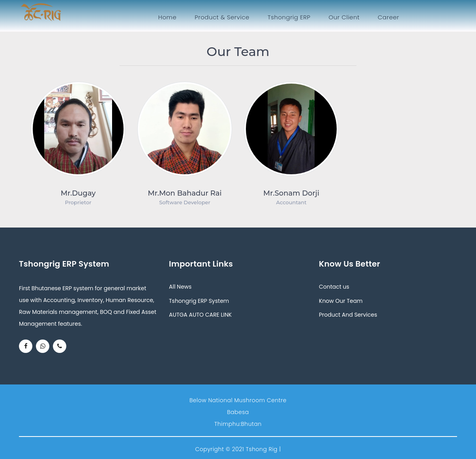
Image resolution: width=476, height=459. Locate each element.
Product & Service (222, 17)
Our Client (344, 17)
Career (388, 17)
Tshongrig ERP (289, 17)
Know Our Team (341, 301)
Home (169, 17)
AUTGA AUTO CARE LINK (200, 315)
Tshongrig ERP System (199, 301)
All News (180, 287)
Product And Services (348, 315)
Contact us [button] (334, 287)
